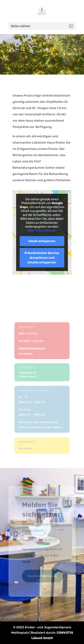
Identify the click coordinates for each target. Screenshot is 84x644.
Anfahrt (27, 442)
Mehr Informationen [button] (42, 230)
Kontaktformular (43, 576)
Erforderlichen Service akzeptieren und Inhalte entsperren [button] (42, 258)
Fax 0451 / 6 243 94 (31, 341)
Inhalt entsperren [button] (42, 241)
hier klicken (26, 354)
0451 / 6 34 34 (28, 334)
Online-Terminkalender (32, 427)
